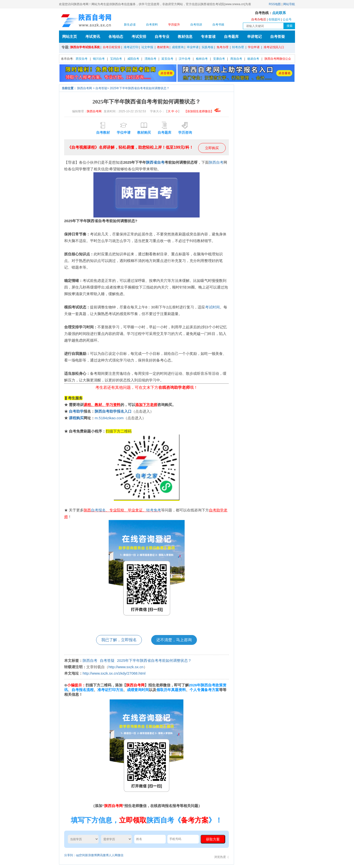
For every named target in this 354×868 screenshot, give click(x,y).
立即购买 (212, 148)
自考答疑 (278, 36)
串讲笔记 (254, 36)
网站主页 (70, 36)
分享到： (70, 855)
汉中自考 (185, 59)
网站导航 (289, 4)
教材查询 (163, 47)
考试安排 (139, 36)
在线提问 (274, 19)
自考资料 (152, 25)
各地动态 (116, 36)
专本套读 (208, 36)
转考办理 (238, 47)
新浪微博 (91, 855)
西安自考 (82, 59)
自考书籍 (218, 25)
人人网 (113, 855)
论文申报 (147, 47)
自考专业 (162, 36)
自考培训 (196, 25)
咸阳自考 (133, 59)
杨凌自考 (253, 59)
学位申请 (254, 47)
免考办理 (222, 47)
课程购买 (76, 418)
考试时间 (212, 307)
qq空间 (81, 855)
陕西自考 (216, 162)
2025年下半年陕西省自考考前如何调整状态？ (140, 88)
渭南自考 (150, 59)
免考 (157, 510)
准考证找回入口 (274, 47)
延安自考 (167, 59)
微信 (120, 855)
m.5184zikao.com (109, 418)
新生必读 (130, 25)
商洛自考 (236, 59)
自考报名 (98, 510)
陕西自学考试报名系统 (85, 47)
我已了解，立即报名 (119, 640)
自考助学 (76, 411)
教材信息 (185, 36)
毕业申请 (193, 47)
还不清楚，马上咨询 (174, 640)
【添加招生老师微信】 (203, 111)
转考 (150, 510)
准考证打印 (131, 47)
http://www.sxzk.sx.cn (126, 667)
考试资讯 (93, 36)
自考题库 (231, 36)
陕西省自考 (155, 162)
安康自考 (219, 59)
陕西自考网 (85, 88)
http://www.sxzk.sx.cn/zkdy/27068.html (114, 673)
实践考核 (207, 47)
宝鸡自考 (116, 59)
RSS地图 (275, 4)
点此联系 (279, 13)
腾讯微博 (103, 855)
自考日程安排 (112, 47)
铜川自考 (99, 59)
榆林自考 (202, 59)
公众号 (287, 19)
